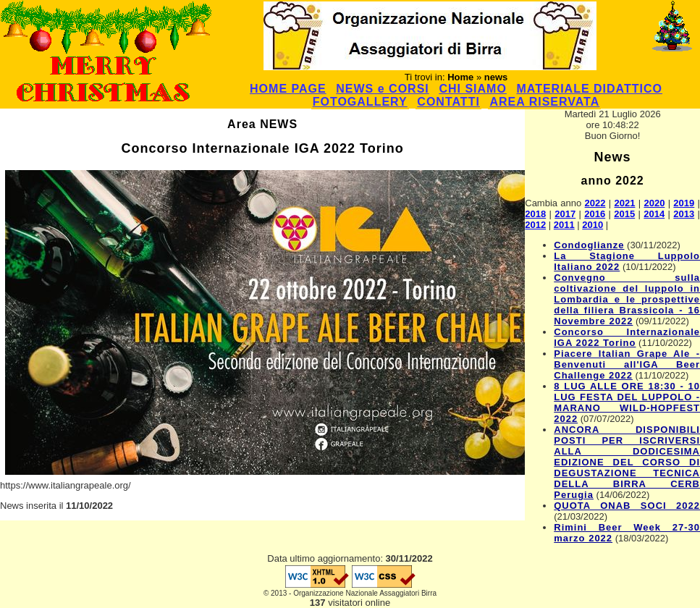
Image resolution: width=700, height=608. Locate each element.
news (496, 77)
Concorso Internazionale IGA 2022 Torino (627, 337)
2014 (654, 214)
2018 (535, 214)
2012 (535, 225)
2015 (624, 214)
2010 (593, 225)
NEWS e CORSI (382, 89)
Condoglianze (589, 245)
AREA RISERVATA (544, 102)
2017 (565, 214)
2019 (684, 203)
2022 (595, 203)
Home (460, 77)
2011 (564, 225)
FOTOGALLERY (360, 102)
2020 (654, 203)
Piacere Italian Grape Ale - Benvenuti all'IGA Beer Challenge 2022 (627, 364)
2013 (684, 214)
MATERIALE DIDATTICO (589, 89)
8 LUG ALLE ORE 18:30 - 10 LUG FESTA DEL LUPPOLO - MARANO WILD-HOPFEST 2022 (627, 402)
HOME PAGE (288, 89)
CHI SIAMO (472, 89)
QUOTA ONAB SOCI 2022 (627, 506)
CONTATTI (448, 102)
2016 (595, 214)
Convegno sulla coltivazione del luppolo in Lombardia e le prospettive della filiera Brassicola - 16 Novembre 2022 (627, 299)
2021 (625, 203)
